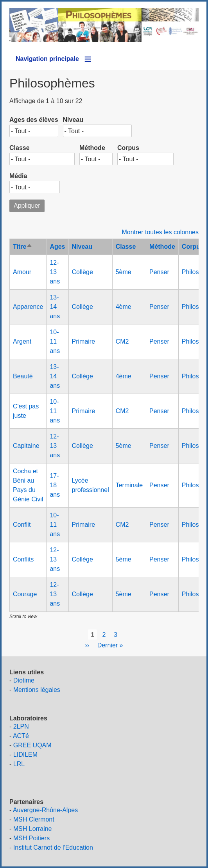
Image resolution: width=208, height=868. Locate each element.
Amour (22, 272)
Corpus (128, 148)
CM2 (122, 341)
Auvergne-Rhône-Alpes (45, 810)
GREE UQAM (32, 745)
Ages (57, 247)
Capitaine (26, 446)
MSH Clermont (34, 819)
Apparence (28, 307)
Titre (23, 247)
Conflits (23, 559)
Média (18, 176)
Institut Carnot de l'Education (53, 848)
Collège (82, 272)
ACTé (21, 736)
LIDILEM (25, 755)
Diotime (24, 680)
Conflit (22, 525)
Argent (22, 341)
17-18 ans (55, 485)
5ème (124, 272)
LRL (19, 764)
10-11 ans (55, 341)
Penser (159, 272)
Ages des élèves (34, 120)
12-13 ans (55, 272)
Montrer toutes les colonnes (160, 232)
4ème (124, 307)
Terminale (129, 485)
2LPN (21, 726)
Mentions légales (37, 690)
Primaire (84, 341)
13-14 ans (55, 307)
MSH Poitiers (31, 838)
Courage (25, 594)
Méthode (92, 148)
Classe (20, 148)
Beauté (23, 376)
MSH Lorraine (33, 829)
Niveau (73, 120)
